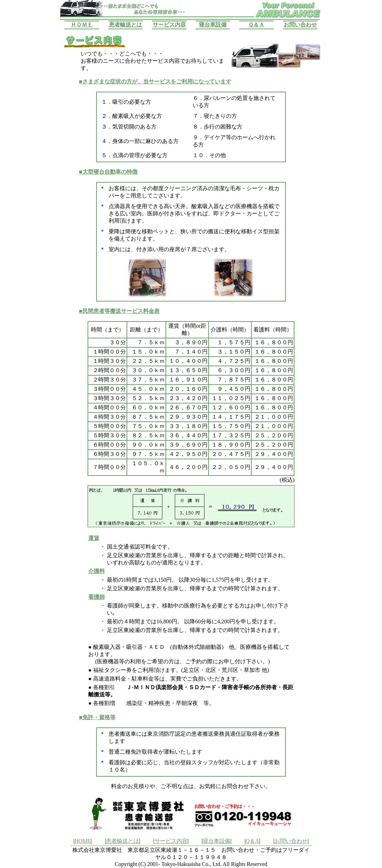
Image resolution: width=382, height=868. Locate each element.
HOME (83, 841)
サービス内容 (169, 25)
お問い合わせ (300, 25)
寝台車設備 (213, 25)
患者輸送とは (125, 25)
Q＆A (253, 841)
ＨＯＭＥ (82, 25)
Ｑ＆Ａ (256, 25)
